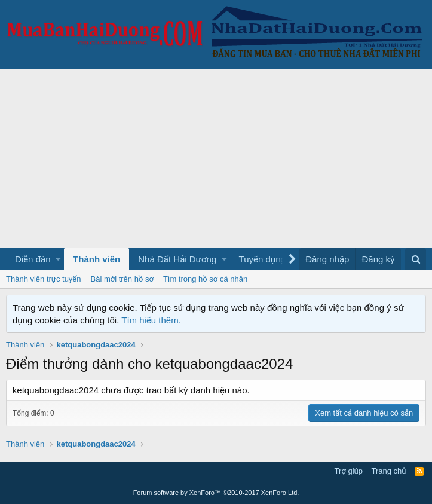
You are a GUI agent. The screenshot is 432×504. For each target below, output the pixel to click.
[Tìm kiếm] (416, 259)
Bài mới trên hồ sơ (122, 279)
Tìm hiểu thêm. (151, 320)
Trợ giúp (349, 471)
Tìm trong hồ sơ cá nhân (205, 279)
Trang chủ (389, 471)
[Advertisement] (216, 158)
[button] (58, 259)
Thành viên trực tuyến (44, 279)
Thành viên (96, 259)
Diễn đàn (33, 259)
